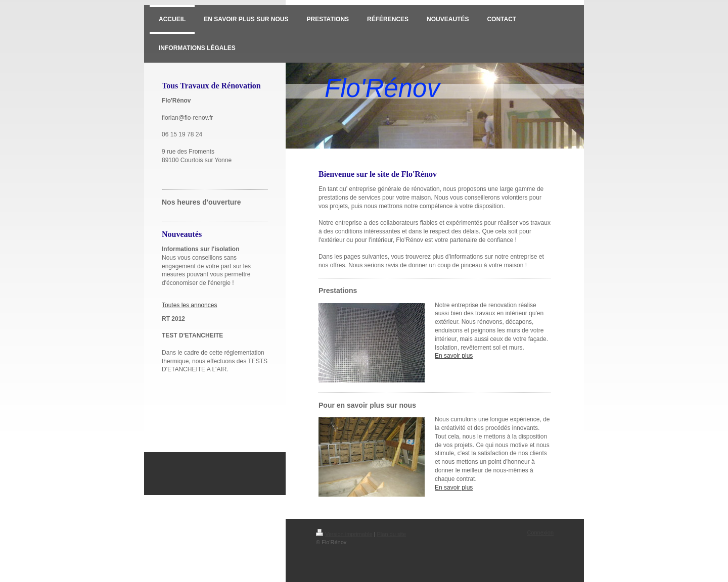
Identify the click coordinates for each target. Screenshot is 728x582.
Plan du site (392, 534)
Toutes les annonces (189, 305)
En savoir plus (454, 356)
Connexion (540, 532)
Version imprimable (344, 534)
